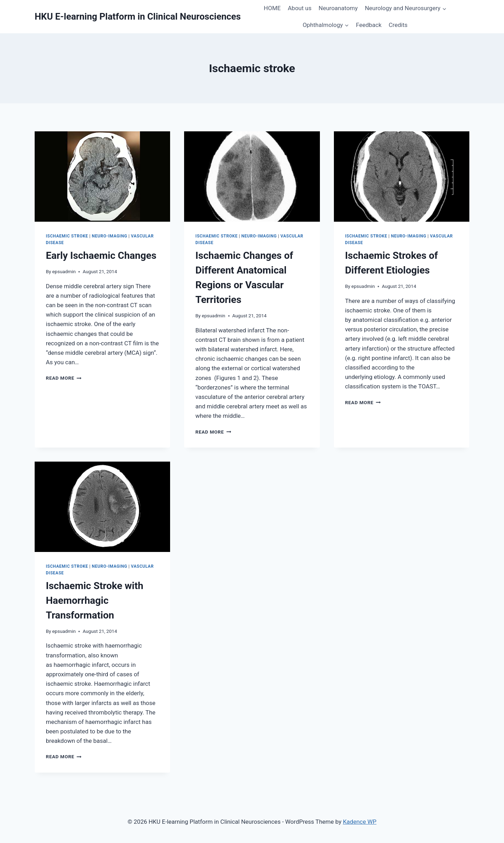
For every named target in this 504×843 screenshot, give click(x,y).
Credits (398, 25)
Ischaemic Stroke (67, 236)
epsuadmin (64, 271)
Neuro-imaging (109, 236)
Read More (64, 378)
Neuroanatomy (338, 8)
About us (300, 8)
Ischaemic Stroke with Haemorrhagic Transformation (94, 600)
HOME (272, 8)
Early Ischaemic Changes (101, 255)
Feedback (369, 25)
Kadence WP (360, 822)
